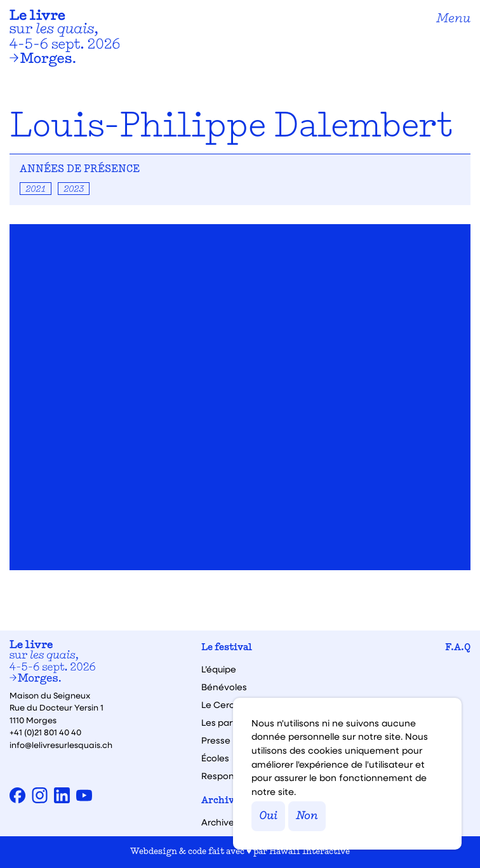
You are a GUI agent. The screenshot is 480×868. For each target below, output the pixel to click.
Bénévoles (224, 687)
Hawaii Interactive (310, 852)
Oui (268, 816)
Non (307, 816)
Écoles (215, 758)
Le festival (227, 648)
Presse (216, 740)
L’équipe (219, 669)
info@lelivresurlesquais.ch (61, 744)
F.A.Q (458, 648)
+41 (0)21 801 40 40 (45, 732)
